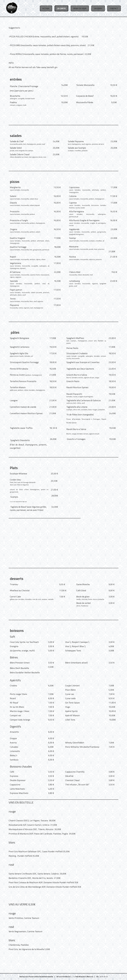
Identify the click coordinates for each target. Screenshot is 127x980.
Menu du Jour (80, 8)
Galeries (98, 8)
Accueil (46, 8)
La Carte (61, 8)
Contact (114, 8)
